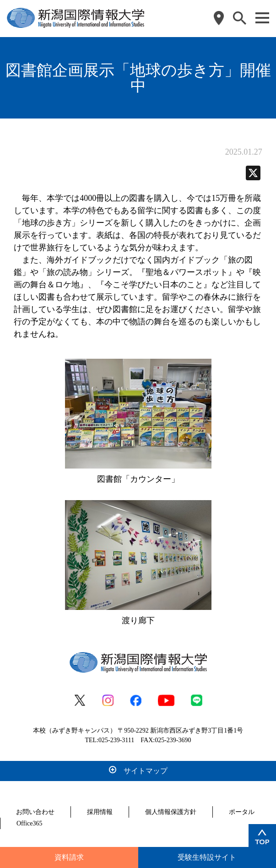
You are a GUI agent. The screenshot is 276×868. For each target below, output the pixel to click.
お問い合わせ (35, 812)
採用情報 (100, 812)
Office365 (30, 823)
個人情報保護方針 (171, 812)
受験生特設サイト (207, 857)
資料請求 (69, 857)
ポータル (242, 812)
